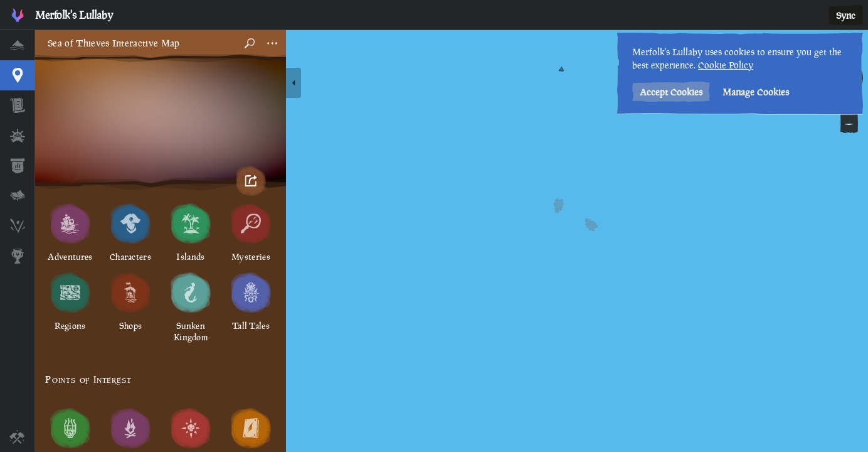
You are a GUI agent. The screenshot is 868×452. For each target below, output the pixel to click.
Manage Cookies (756, 92)
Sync (846, 15)
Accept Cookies (671, 92)
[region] (452, 241)
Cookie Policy (726, 65)
